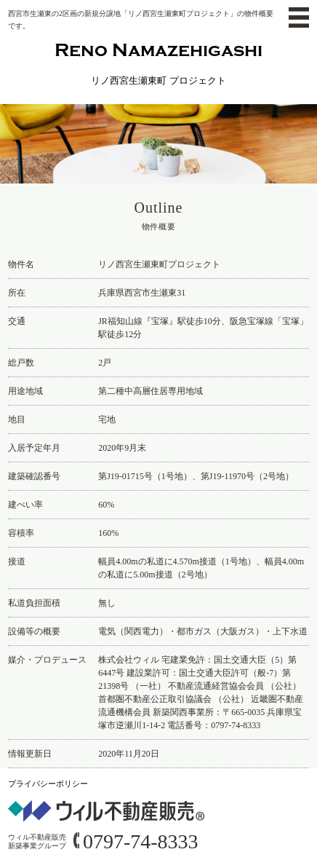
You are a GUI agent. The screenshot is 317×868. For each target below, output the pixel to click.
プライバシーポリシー (48, 784)
